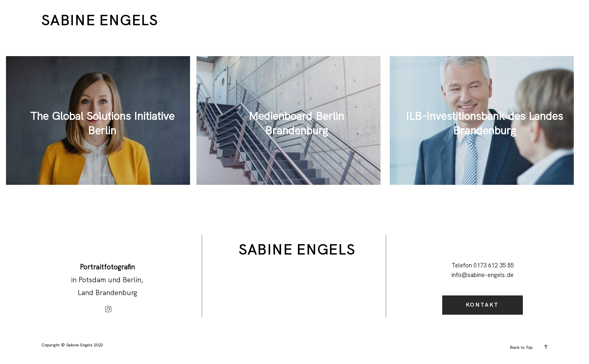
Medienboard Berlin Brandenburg (296, 123)
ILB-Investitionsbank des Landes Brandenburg (484, 123)
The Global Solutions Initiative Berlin (102, 123)
